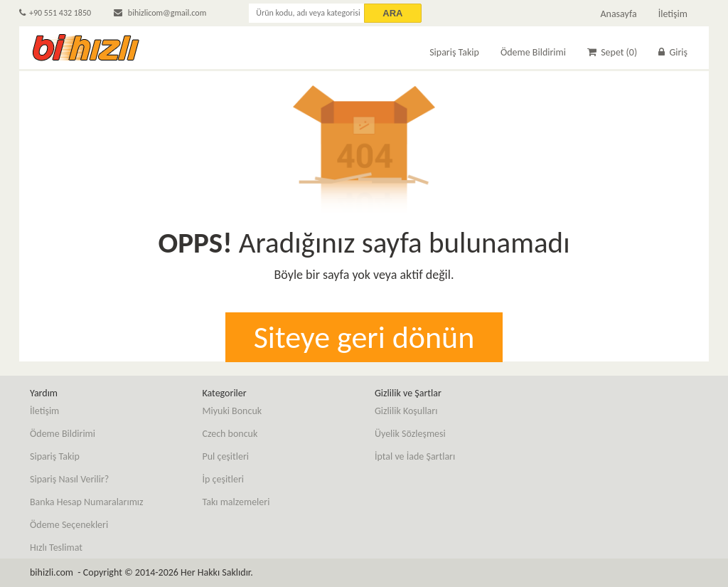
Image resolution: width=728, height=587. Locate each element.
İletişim (673, 14)
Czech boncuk (230, 434)
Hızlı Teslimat (56, 548)
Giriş (673, 52)
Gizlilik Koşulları (406, 411)
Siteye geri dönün (364, 337)
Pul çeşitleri (226, 456)
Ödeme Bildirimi (533, 52)
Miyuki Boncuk (232, 411)
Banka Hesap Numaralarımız (87, 502)
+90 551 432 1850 (55, 13)
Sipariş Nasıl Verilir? (69, 479)
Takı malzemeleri (236, 502)
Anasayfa (618, 14)
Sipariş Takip (454, 52)
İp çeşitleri (224, 479)
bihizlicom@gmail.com (160, 13)
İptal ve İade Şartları (415, 456)
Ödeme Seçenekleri (69, 525)
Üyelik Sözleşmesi (410, 434)
